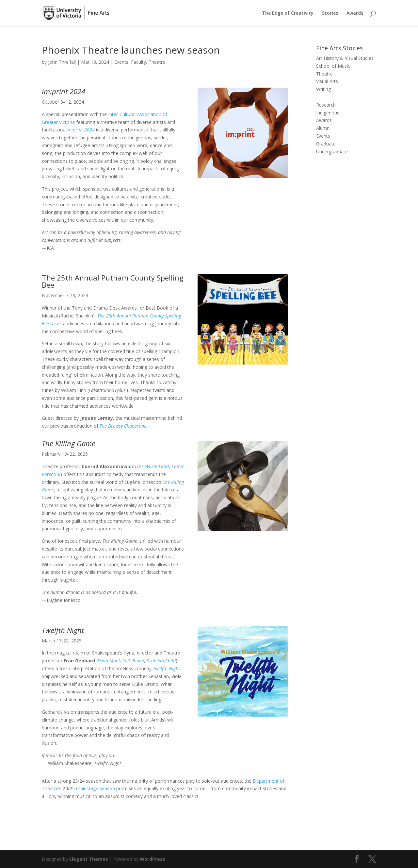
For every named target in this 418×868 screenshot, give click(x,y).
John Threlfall (62, 62)
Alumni (323, 128)
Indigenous (328, 113)
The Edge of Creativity (288, 13)
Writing (323, 89)
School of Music (333, 66)
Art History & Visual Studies (345, 58)
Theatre (157, 62)
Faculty (138, 62)
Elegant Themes (89, 859)
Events (121, 62)
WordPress (153, 859)
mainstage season (95, 788)
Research (326, 105)
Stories (330, 13)
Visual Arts (327, 81)
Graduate (326, 144)
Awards (355, 13)
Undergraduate (332, 152)
